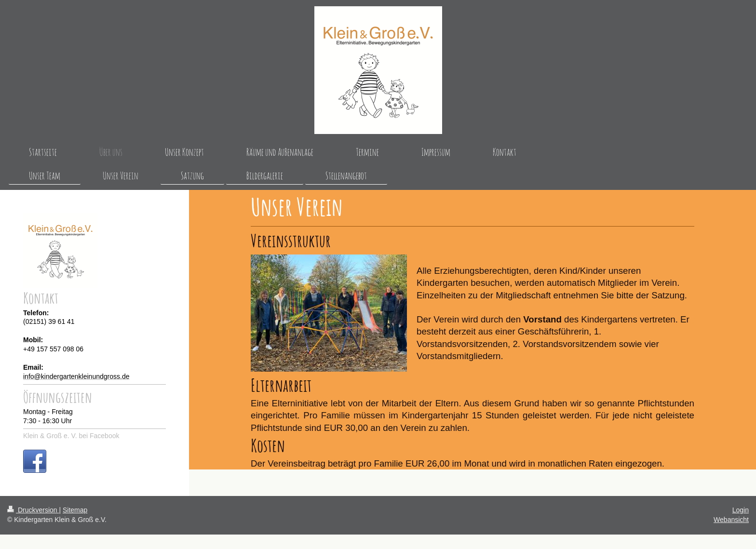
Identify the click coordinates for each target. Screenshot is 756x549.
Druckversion (33, 510)
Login (741, 510)
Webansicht (731, 520)
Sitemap (75, 510)
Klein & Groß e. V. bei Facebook (71, 436)
